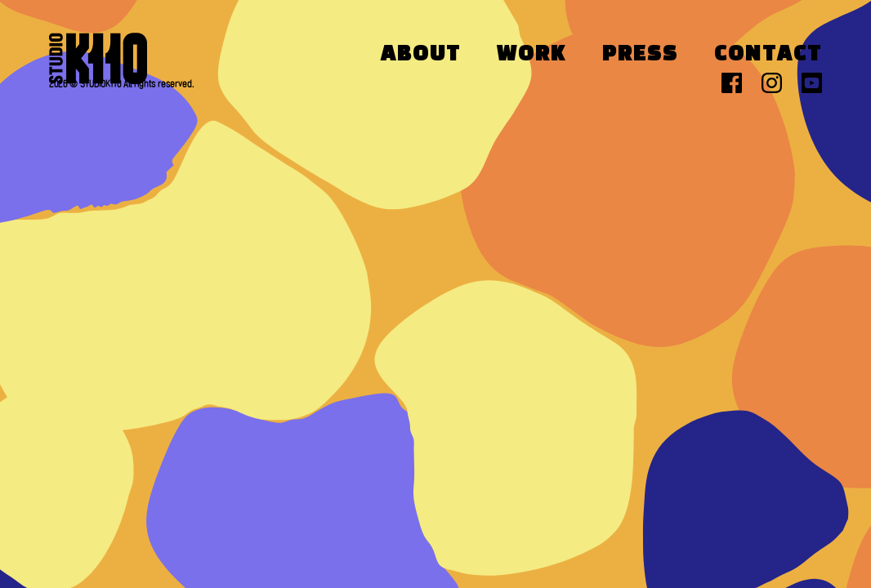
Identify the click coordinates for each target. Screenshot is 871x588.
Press (640, 55)
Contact (768, 55)
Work (532, 55)
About (421, 55)
